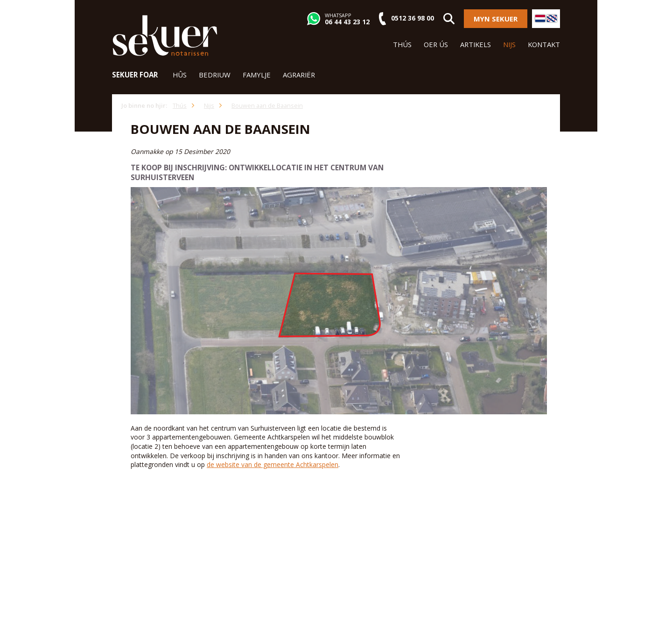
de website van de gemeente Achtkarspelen (273, 464)
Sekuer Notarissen (165, 35)
